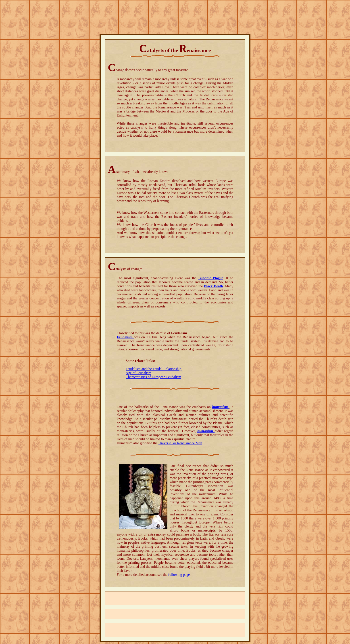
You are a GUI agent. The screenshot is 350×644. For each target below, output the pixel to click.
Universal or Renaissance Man (180, 443)
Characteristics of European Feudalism (153, 377)
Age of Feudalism (139, 373)
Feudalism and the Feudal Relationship (154, 369)
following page (179, 575)
